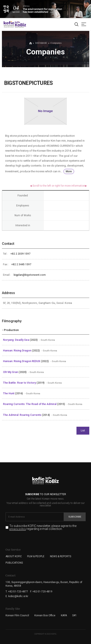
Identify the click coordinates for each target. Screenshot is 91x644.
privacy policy (18, 529)
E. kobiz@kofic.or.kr (17, 596)
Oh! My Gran (11, 372)
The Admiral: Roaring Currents (22, 415)
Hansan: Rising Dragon (17, 350)
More (69, 171)
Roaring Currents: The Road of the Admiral (30, 404)
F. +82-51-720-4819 (41, 592)
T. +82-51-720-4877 (17, 592)
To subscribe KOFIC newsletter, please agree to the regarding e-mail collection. (43, 527)
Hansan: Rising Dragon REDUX (22, 361)
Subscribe (75, 517)
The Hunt (9, 393)
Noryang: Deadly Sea (16, 340)
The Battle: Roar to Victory (20, 383)
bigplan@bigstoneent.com (30, 275)
